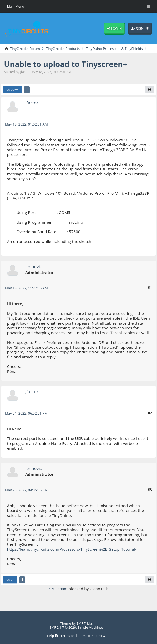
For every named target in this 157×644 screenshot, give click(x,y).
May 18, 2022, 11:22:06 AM (27, 293)
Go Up (11, 584)
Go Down (13, 94)
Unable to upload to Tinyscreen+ (69, 68)
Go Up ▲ (100, 636)
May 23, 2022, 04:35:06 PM (27, 495)
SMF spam (58, 594)
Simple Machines (91, 627)
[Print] (150, 94)
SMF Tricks (85, 623)
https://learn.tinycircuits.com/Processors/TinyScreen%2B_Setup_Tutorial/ (75, 554)
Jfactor (32, 107)
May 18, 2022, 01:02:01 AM (27, 129)
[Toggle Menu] (148, 7)
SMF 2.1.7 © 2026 (62, 627)
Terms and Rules (75, 636)
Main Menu (16, 6)
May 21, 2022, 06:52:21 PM (27, 418)
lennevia (34, 271)
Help (51, 636)
